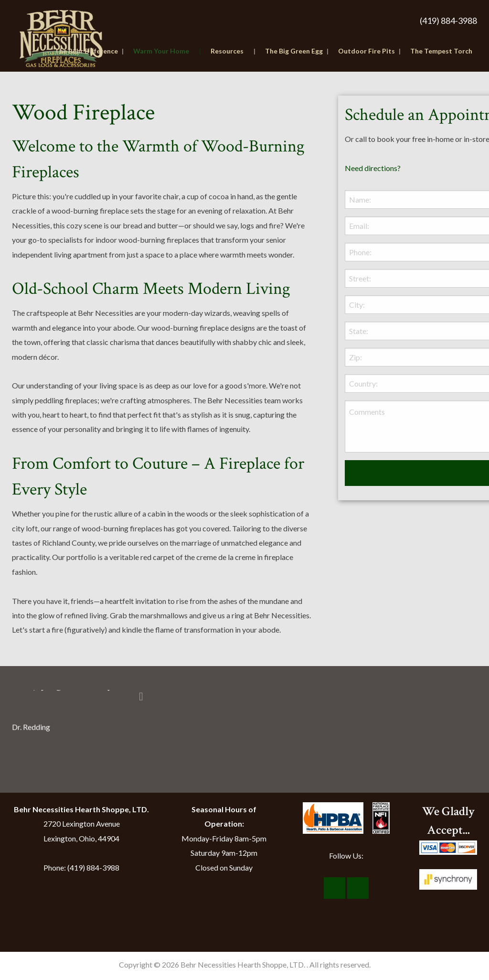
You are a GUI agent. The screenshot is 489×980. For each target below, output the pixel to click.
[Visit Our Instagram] (358, 888)
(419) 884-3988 (448, 21)
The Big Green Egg (297, 51)
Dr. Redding (31, 727)
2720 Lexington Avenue (82, 824)
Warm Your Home (167, 51)
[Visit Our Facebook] (335, 888)
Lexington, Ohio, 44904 (81, 838)
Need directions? (373, 168)
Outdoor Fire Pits (369, 51)
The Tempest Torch (441, 51)
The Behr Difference (89, 51)
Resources (233, 51)
